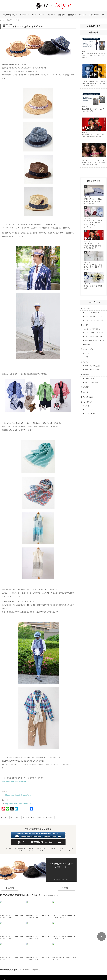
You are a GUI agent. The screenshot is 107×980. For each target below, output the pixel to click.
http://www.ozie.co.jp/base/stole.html (16, 781)
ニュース (85, 392)
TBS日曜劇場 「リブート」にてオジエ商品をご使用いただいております (94, 246)
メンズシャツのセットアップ (94, 316)
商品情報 (85, 387)
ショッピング (86, 402)
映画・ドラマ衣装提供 (91, 366)
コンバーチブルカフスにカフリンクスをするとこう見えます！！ (93, 267)
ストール (27, 817)
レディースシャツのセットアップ (94, 340)
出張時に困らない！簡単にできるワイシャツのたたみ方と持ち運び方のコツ (93, 201)
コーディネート (16, 817)
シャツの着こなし (88, 308)
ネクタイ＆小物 (89, 413)
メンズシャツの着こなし (92, 312)
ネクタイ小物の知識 (91, 382)
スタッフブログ (87, 397)
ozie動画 (87, 344)
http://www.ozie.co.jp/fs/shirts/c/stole (19, 803)
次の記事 (66, 888)
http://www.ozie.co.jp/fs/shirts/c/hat (18, 795)
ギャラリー (86, 325)
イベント (87, 353)
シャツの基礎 (89, 378)
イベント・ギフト (88, 349)
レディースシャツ (90, 410)
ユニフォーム (70, 849)
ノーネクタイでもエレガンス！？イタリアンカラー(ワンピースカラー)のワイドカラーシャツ (93, 223)
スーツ (35, 817)
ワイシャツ (50, 817)
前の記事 (10, 888)
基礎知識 (85, 374)
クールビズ (6, 817)
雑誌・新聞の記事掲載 (91, 370)
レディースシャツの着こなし (94, 320)
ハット (42, 817)
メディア (85, 362)
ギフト (87, 357)
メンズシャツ (89, 406)
